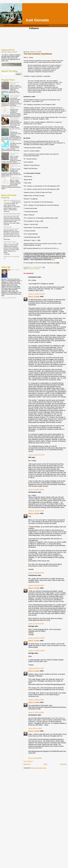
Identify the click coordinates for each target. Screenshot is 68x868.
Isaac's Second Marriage (14, 154)
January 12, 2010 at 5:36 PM (36, 624)
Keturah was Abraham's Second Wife (15, 166)
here (57, 248)
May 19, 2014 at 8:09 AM (35, 758)
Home (45, 764)
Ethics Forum (8, 227)
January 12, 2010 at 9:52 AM (36, 573)
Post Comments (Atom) (39, 768)
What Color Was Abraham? (15, 83)
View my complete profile (9, 298)
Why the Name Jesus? (10, 52)
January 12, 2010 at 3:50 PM (36, 585)
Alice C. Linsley (34, 296)
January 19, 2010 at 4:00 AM (36, 712)
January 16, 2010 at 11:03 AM (36, 638)
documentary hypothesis (33, 269)
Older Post (63, 764)
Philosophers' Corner (10, 242)
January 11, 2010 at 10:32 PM (36, 294)
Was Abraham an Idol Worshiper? (15, 118)
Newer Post (27, 764)
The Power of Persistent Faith (12, 215)
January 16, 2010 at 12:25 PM (36, 650)
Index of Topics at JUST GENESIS (15, 96)
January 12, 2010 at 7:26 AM (36, 489)
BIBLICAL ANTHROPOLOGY (12, 200)
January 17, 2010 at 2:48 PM (36, 700)
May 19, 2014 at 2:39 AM (35, 728)
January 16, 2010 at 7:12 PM (36, 668)
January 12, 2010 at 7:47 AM (36, 511)
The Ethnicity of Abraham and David (16, 178)
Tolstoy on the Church (10, 243)
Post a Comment (28, 761)
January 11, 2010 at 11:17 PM (36, 455)
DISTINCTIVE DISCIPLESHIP (12, 214)
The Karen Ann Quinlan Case (11, 229)
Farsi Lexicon (7, 202)
